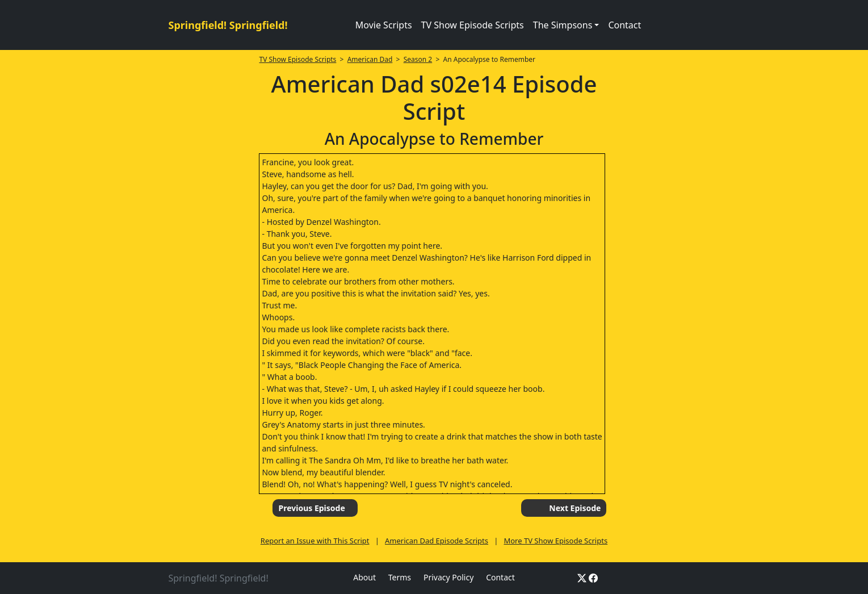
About (364, 577)
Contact (624, 25)
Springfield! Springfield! (228, 25)
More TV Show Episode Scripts (555, 541)
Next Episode (575, 508)
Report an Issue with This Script (315, 541)
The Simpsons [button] (563, 25)
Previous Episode (311, 508)
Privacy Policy (448, 577)
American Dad (370, 59)
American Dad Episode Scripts (437, 541)
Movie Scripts (384, 25)
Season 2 (418, 59)
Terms (400, 577)
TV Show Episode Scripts (473, 25)
